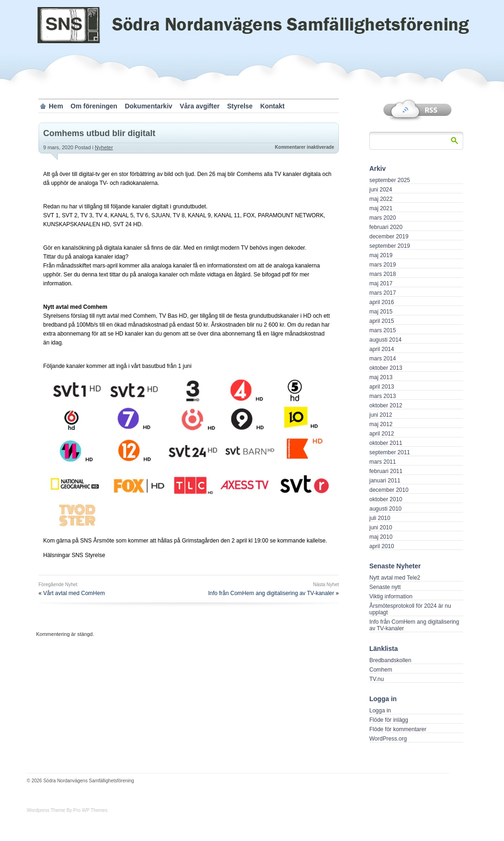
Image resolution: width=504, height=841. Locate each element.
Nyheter (104, 147)
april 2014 (382, 349)
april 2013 (382, 387)
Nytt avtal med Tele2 (395, 578)
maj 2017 (381, 283)
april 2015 (382, 321)
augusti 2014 (386, 340)
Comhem (381, 670)
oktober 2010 (386, 499)
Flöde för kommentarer (398, 729)
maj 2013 (381, 377)
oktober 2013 (386, 368)
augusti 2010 (386, 509)
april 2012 (382, 434)
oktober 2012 (386, 405)
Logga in (380, 711)
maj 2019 (381, 255)
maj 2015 (381, 312)
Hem (56, 106)
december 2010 (389, 490)
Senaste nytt (385, 587)
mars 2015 (383, 330)
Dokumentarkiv (149, 106)
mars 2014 (383, 359)
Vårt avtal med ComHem (74, 593)
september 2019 (390, 246)
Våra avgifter (200, 106)
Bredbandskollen (390, 660)
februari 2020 (386, 227)
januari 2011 (385, 481)
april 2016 (382, 302)
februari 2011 (386, 471)
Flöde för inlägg (389, 720)
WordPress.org (388, 739)
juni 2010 (381, 528)
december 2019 (389, 237)
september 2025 (390, 180)
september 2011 (390, 452)
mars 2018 (383, 274)
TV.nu (377, 679)
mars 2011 (383, 462)
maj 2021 (381, 208)
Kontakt (272, 106)
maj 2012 (381, 424)
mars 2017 (383, 293)
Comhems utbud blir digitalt (99, 133)
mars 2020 (383, 218)
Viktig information (391, 596)
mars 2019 (383, 265)
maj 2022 (381, 199)
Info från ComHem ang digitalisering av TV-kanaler (271, 593)
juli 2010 (380, 518)
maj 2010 (381, 537)
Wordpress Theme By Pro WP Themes (67, 810)
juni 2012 (381, 415)
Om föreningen (94, 106)
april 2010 (382, 546)
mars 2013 (383, 396)
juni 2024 (381, 190)
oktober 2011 (386, 443)
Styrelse (240, 106)
